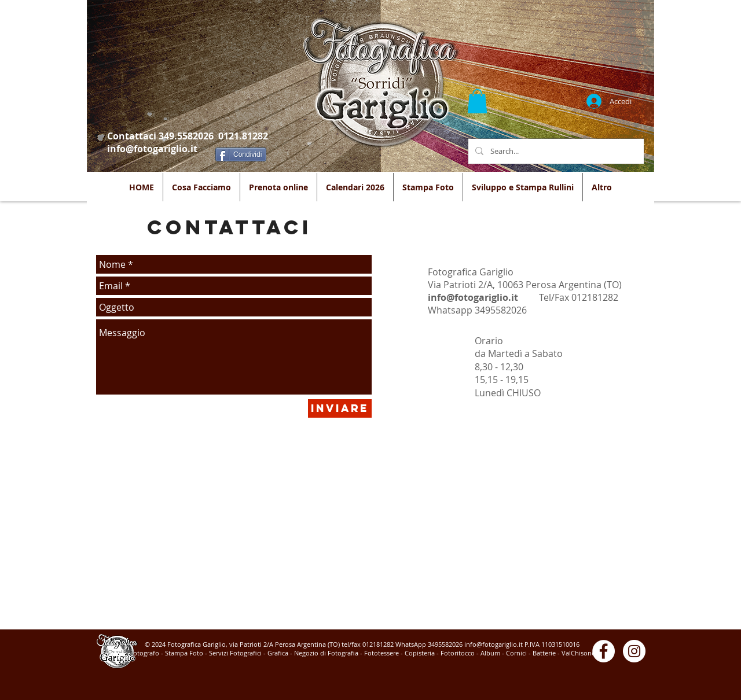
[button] (477, 101)
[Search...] (555, 151)
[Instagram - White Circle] (634, 651)
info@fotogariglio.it (152, 149)
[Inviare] (340, 408)
